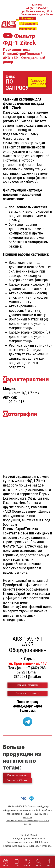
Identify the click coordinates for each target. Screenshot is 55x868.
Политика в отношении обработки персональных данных (27, 822)
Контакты (27, 817)
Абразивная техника (17, 775)
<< (8, 36)
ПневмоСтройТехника (18, 780)
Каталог (16, 863)
